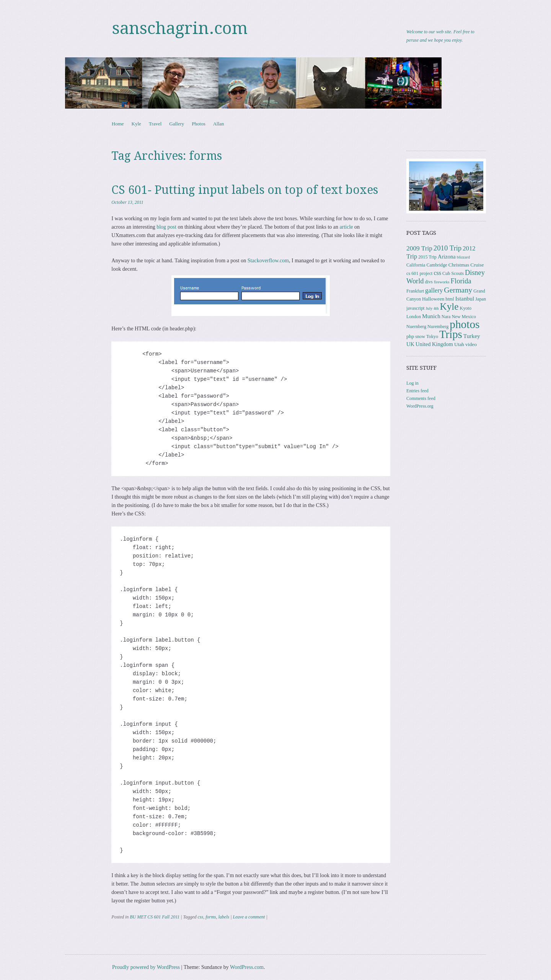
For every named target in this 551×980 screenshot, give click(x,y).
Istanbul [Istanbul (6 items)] (465, 298)
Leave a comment (249, 917)
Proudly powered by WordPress (146, 967)
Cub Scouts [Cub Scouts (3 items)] (453, 273)
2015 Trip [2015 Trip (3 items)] (427, 257)
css (200, 917)
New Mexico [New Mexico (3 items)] (464, 317)
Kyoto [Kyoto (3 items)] (466, 308)
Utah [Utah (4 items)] (459, 344)
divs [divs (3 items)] (429, 282)
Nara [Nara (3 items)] (446, 317)
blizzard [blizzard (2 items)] (463, 257)
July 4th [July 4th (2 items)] (432, 308)
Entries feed (417, 391)
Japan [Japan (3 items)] (481, 299)
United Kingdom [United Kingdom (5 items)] (434, 344)
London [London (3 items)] (414, 317)
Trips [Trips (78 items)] (451, 334)
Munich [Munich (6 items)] (431, 316)
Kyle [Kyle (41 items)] (449, 306)
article (346, 227)
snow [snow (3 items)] (420, 336)
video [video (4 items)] (471, 344)
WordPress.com (247, 967)
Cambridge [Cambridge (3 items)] (437, 265)
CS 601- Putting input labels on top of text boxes (245, 190)
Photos (198, 124)
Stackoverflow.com (268, 261)
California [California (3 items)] (416, 265)
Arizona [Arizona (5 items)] (447, 257)
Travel (155, 124)
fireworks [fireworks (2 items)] (442, 282)
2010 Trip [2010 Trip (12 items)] (447, 248)
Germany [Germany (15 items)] (458, 290)
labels (224, 917)
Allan (219, 124)
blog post (166, 227)
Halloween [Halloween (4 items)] (433, 299)
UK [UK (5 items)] (410, 344)
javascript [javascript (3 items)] (415, 308)
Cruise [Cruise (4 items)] (477, 265)
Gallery (177, 124)
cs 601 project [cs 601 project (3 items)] (419, 273)
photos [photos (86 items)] (465, 324)
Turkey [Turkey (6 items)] (472, 336)
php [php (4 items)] (410, 336)
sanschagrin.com (180, 28)
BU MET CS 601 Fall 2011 (155, 917)
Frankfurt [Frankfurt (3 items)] (415, 291)
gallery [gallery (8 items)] (434, 290)
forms (211, 917)
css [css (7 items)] (437, 273)
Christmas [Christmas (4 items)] (459, 265)
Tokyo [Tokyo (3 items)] (432, 336)
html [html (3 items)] (450, 299)
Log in (412, 383)
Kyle (136, 124)
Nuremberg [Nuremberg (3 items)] (438, 327)
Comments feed (421, 398)
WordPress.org (420, 406)
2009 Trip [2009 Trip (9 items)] (419, 248)
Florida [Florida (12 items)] (461, 281)
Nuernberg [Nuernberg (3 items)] (416, 327)
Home (118, 124)
